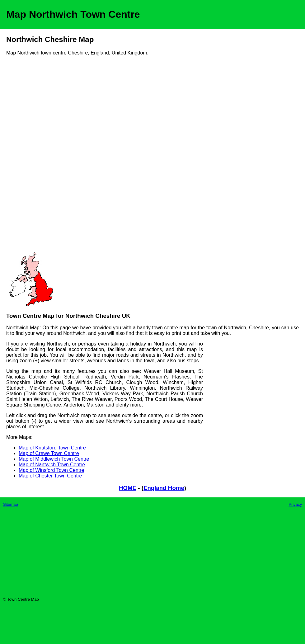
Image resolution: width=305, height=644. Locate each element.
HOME (128, 488)
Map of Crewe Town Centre (49, 453)
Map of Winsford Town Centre (51, 470)
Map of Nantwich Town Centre (52, 465)
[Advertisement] (31, 156)
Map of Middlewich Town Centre (54, 459)
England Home (164, 488)
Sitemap (11, 504)
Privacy (295, 504)
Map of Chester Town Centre (50, 476)
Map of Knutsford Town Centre (52, 448)
